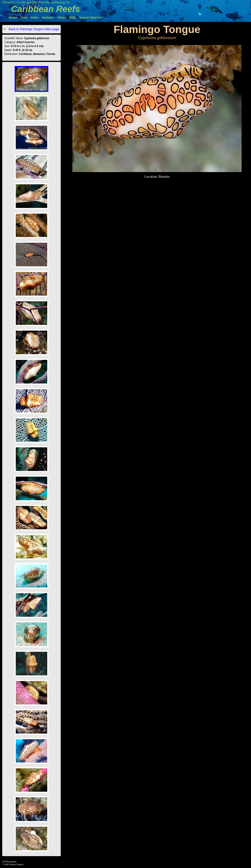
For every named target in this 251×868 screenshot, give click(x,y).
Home (13, 17)
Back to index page (34, 29)
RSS (72, 17)
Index (35, 17)
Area (24, 17)
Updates (48, 17)
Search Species (90, 17)
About (62, 17)
